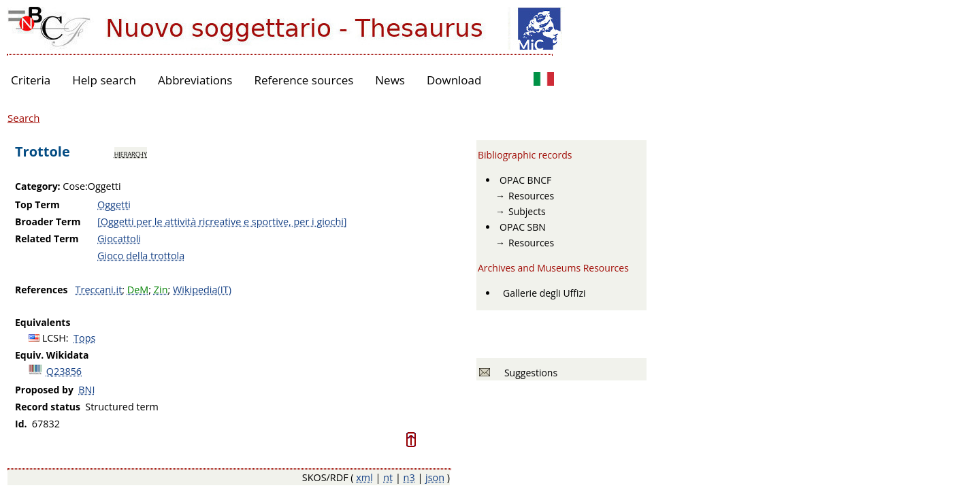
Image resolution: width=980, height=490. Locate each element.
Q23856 (64, 371)
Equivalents (43, 322)
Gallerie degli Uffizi (544, 293)
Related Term (47, 239)
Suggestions (528, 373)
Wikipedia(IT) (202, 290)
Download (454, 80)
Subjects (527, 211)
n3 (409, 477)
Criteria (31, 80)
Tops (84, 338)
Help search (104, 80)
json (435, 477)
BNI (86, 390)
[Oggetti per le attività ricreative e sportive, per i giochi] (222, 222)
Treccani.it (99, 290)
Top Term (37, 205)
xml (364, 477)
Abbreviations (195, 80)
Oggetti (114, 205)
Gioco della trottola (141, 256)
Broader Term (48, 222)
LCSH (54, 338)
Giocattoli (119, 239)
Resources (531, 196)
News (390, 80)
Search (24, 118)
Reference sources (304, 80)
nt (388, 477)
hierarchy (131, 153)
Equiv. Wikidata (52, 355)
